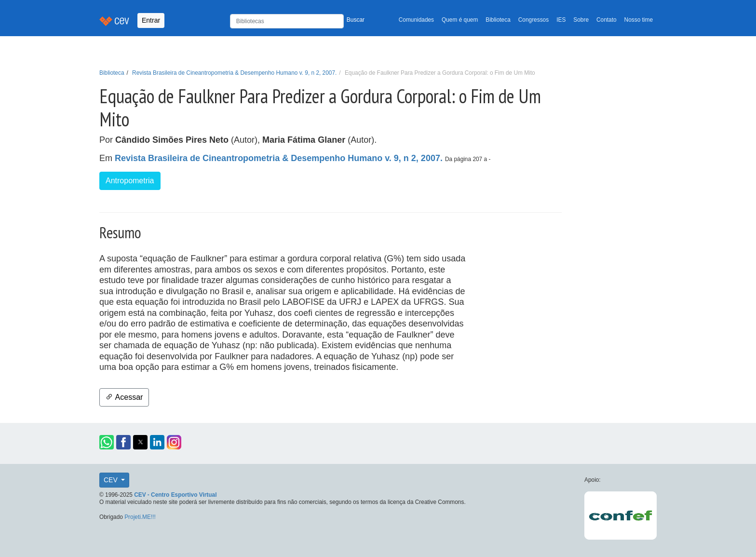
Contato (607, 20)
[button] (107, 442)
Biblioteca (498, 20)
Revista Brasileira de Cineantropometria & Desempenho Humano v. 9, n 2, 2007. (234, 73)
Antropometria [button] (130, 181)
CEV (112, 480)
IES (561, 20)
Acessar (124, 397)
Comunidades (416, 20)
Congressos (533, 20)
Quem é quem (460, 20)
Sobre (581, 20)
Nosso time (639, 20)
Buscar (356, 20)
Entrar (151, 20)
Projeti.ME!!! (140, 517)
